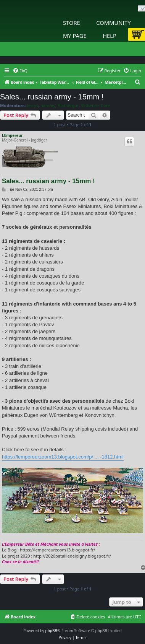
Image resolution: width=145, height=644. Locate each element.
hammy (48, 106)
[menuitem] (20, 71)
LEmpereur (12, 135)
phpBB (51, 631)
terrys (32, 106)
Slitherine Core (95, 106)
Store (72, 23)
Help (110, 36)
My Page (75, 36)
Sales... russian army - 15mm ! (52, 97)
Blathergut (68, 106)
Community (113, 23)
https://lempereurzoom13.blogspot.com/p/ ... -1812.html (63, 457)
